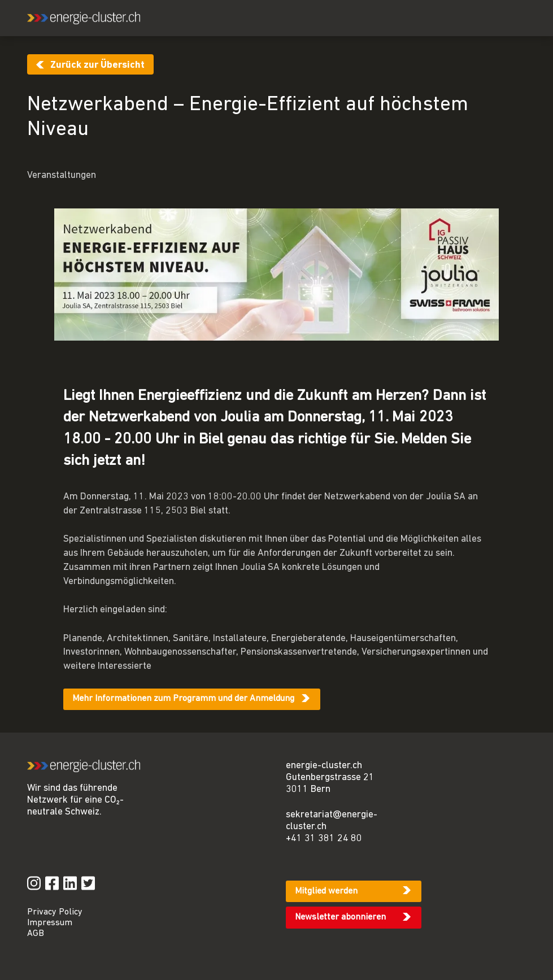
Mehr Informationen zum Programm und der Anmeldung (183, 699)
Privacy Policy (55, 912)
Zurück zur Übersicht (97, 65)
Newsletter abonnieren (340, 917)
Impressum (50, 923)
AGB (36, 934)
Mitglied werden (326, 891)
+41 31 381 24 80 (324, 839)
